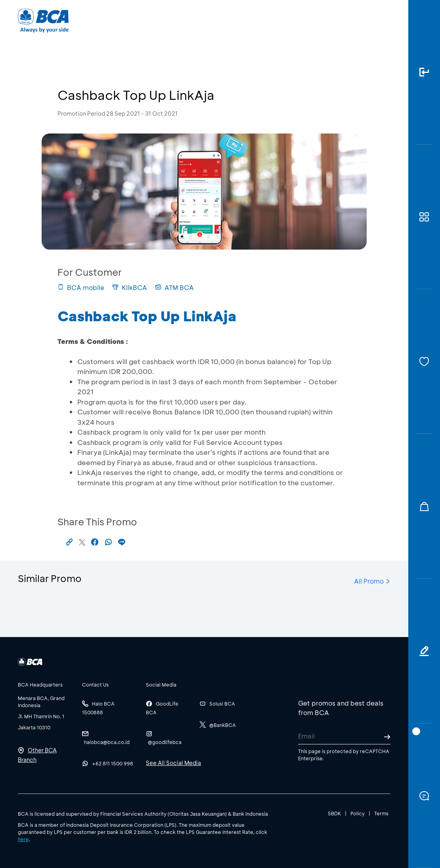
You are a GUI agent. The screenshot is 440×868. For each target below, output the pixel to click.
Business (188, 20)
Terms (381, 813)
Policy (358, 813)
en (383, 21)
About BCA (236, 20)
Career (282, 20)
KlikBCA (130, 287)
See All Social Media (173, 763)
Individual (142, 20)
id (369, 21)
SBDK (334, 813)
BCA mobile (81, 287)
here (23, 839)
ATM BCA (174, 287)
